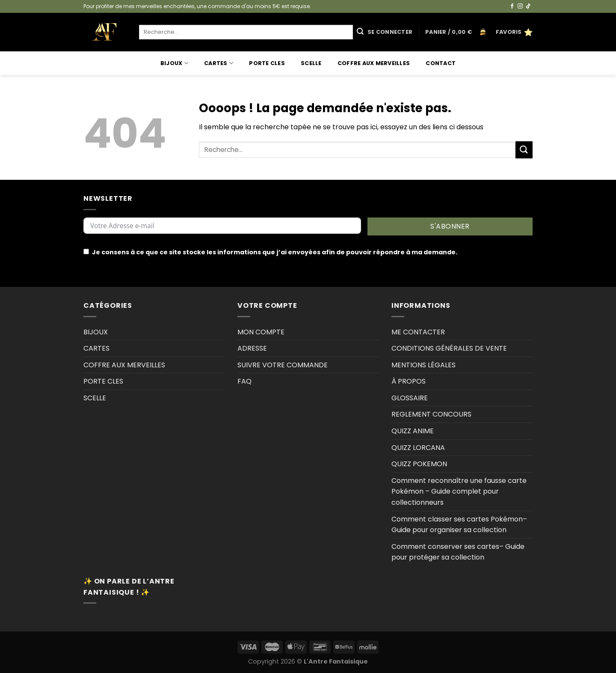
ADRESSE (252, 348)
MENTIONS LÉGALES (423, 365)
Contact (441, 63)
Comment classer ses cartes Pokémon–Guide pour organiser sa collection (459, 525)
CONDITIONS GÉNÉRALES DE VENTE (449, 348)
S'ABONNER (450, 226)
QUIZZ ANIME (413, 431)
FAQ (244, 381)
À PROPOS (409, 381)
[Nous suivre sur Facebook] (512, 6)
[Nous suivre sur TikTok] (528, 6)
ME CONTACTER (418, 332)
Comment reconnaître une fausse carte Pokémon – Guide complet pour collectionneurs (459, 491)
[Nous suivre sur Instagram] (520, 6)
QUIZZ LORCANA (418, 448)
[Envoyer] (360, 32)
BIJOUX (174, 63)
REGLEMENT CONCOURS (431, 414)
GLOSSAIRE (410, 398)
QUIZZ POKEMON (419, 464)
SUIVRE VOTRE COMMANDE (283, 365)
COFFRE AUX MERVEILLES (374, 63)
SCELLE (311, 63)
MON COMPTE (261, 332)
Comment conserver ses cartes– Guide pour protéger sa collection (458, 552)
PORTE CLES (267, 63)
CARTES (219, 63)
